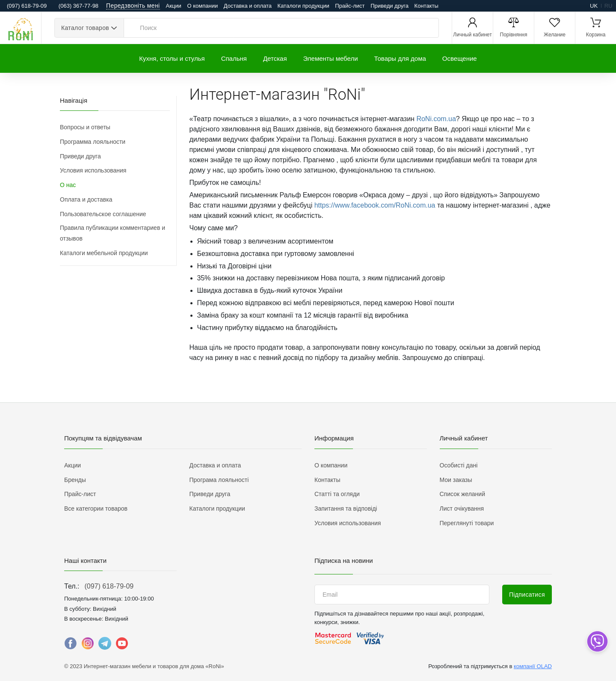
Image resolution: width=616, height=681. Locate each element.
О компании (202, 6)
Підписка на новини (344, 561)
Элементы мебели (331, 58)
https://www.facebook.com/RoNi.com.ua (375, 205)
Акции (174, 6)
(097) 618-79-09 (109, 586)
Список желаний (462, 494)
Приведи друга (389, 6)
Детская (275, 58)
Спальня (234, 58)
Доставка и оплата (248, 6)
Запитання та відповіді (346, 509)
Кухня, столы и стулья (172, 58)
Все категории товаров (96, 509)
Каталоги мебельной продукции (104, 253)
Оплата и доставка (86, 199)
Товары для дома (400, 58)
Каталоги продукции (304, 6)
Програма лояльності (219, 480)
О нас (68, 185)
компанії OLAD (533, 666)
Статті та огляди (337, 494)
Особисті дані (459, 465)
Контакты (426, 6)
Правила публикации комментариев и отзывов (113, 233)
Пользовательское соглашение (103, 214)
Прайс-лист (350, 6)
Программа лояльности (93, 142)
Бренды (75, 480)
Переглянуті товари (467, 523)
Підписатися (527, 595)
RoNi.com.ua (436, 119)
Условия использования (93, 170)
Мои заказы (456, 480)
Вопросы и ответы (85, 127)
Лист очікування (462, 509)
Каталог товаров (85, 28)
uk (594, 6)
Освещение (460, 58)
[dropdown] (597, 641)
